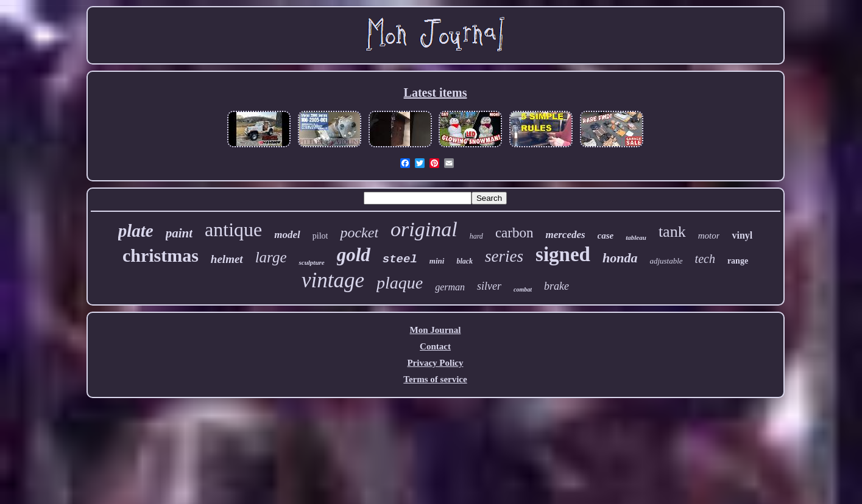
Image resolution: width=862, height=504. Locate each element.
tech (705, 259)
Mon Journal (436, 330)
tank (672, 232)
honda (620, 258)
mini (437, 261)
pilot (320, 236)
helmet (227, 259)
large (271, 257)
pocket (359, 233)
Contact (435, 346)
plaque (400, 283)
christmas (161, 255)
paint (179, 233)
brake (556, 286)
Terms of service (435, 379)
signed (563, 254)
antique (233, 229)
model (287, 235)
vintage (333, 280)
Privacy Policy (435, 363)
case (606, 236)
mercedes (565, 235)
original (424, 229)
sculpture (311, 262)
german (450, 287)
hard (476, 236)
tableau (636, 237)
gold (354, 255)
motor (709, 236)
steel (400, 259)
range (738, 261)
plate (136, 231)
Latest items (436, 93)
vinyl (742, 235)
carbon (514, 233)
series (504, 256)
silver (489, 286)
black (465, 261)
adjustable (666, 261)
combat (523, 289)
